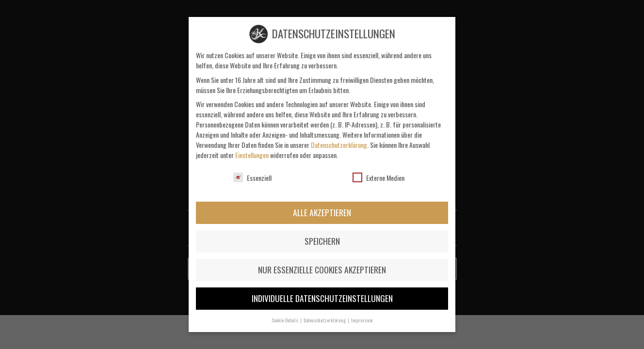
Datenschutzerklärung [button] (325, 320)
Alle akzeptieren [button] (322, 212)
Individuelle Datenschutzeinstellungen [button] (322, 298)
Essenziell (252, 178)
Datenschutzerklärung (339, 145)
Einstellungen (252, 155)
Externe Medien (378, 178)
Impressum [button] (362, 320)
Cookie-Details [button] (285, 320)
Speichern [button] (322, 241)
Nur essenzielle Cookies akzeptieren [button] (322, 270)
